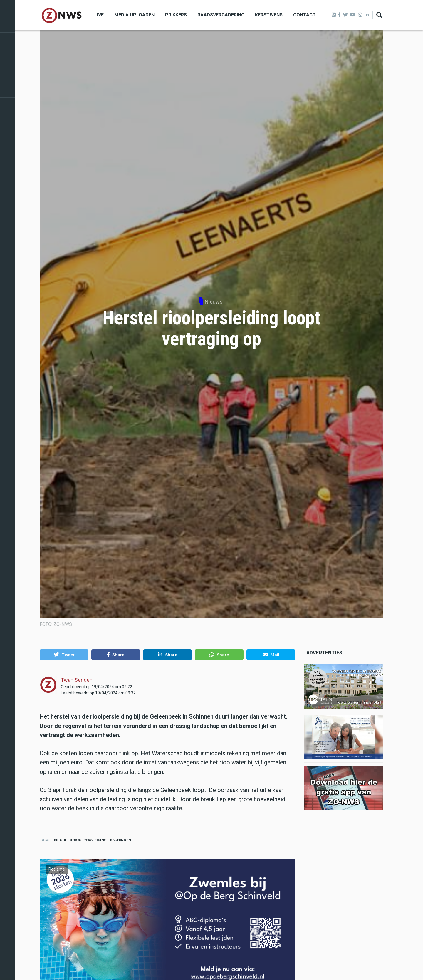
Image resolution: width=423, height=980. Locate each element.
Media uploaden (134, 15)
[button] (64, 655)
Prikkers (176, 15)
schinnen (122, 840)
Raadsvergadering (221, 15)
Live (99, 15)
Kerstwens (269, 15)
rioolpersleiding (90, 840)
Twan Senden (77, 680)
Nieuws (214, 302)
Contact (304, 15)
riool (62, 840)
